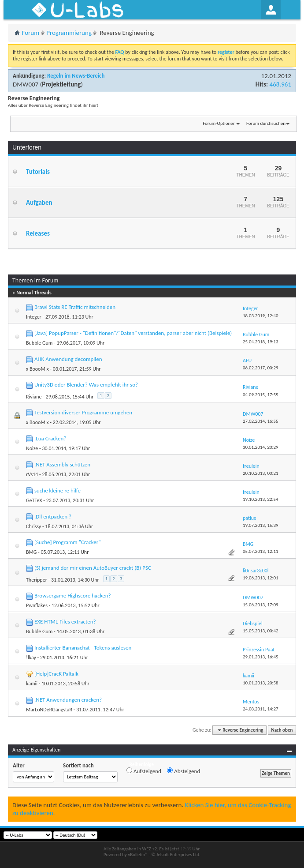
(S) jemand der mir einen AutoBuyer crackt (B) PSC (93, 568)
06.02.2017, (261, 368)
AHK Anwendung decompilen (68, 359)
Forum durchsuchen (266, 123)
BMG (31, 552)
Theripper (37, 580)
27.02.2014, (261, 421)
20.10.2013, (261, 473)
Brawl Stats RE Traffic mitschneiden (75, 307)
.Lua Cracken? (50, 438)
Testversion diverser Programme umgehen (83, 412)
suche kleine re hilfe (57, 490)
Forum (31, 33)
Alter (19, 765)
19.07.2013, (261, 525)
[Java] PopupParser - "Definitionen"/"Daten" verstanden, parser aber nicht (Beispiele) (133, 333)
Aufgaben (39, 203)
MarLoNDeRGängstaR (49, 710)
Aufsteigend (144, 771)
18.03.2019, (261, 316)
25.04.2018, (261, 342)
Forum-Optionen (219, 123)
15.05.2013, (261, 631)
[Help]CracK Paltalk (56, 674)
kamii (32, 684)
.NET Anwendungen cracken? (68, 700)
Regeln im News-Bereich (76, 76)
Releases (38, 233)
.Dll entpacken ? (53, 517)
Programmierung (69, 33)
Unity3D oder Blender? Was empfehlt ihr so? (86, 385)
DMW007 (26, 84)
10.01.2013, (261, 683)
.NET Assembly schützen (62, 464)
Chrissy (33, 526)
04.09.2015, (261, 395)
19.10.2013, (261, 499)
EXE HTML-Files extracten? (65, 622)
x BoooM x (37, 369)
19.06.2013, (261, 578)
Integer (34, 317)
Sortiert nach (78, 765)
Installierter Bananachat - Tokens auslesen (83, 648)
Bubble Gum (39, 343)
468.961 (280, 84)
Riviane (34, 397)
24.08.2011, (261, 709)
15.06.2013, (261, 605)
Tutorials (38, 172)
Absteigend (184, 771)
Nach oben (282, 730)
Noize (32, 448)
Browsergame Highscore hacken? (73, 596)
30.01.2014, (261, 447)
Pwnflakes (37, 605)
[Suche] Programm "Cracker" (68, 542)
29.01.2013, (261, 657)
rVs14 (32, 474)
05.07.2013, (261, 551)
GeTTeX (34, 500)
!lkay (31, 658)
